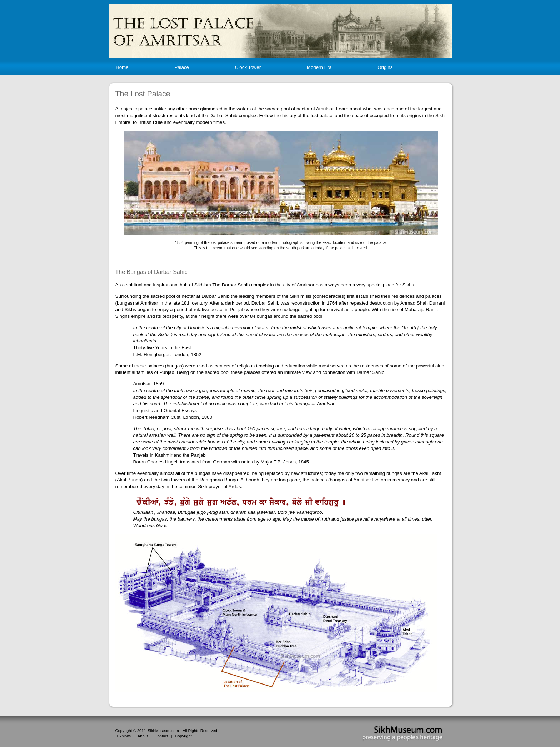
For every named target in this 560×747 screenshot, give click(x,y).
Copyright (183, 736)
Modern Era (319, 67)
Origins (385, 67)
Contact (161, 736)
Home (122, 67)
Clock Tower (248, 67)
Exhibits (124, 736)
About (143, 736)
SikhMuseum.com (163, 731)
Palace (182, 67)
